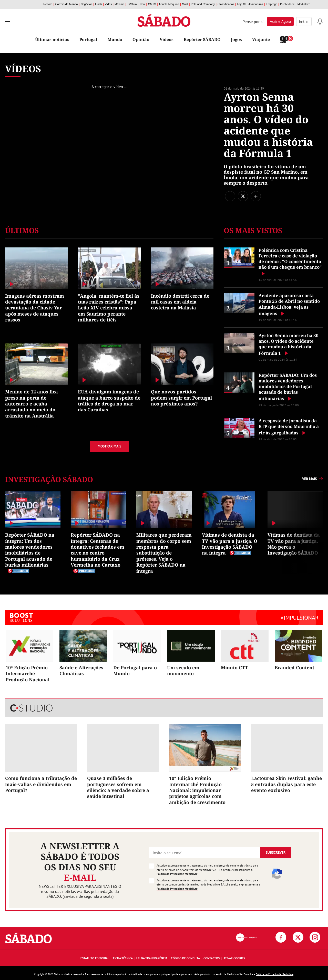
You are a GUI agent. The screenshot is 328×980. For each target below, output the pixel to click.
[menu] (8, 22)
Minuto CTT (234, 668)
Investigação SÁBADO (49, 479)
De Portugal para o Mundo (135, 670)
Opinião (141, 39)
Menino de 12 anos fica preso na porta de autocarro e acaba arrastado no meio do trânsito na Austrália (32, 404)
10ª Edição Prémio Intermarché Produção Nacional (28, 674)
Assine (280, 21)
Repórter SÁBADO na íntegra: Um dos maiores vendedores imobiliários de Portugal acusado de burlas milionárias (30, 550)
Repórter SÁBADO (202, 39)
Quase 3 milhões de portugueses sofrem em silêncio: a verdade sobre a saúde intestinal (118, 787)
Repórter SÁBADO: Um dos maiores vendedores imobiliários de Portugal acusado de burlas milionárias (288, 387)
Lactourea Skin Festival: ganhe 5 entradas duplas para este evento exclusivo (286, 784)
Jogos (236, 39)
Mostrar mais (109, 446)
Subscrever (276, 852)
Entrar (304, 21)
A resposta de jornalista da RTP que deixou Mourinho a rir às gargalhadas (289, 427)
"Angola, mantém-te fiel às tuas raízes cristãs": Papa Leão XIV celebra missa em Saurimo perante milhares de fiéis (109, 308)
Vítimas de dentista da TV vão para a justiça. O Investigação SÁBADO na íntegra (230, 544)
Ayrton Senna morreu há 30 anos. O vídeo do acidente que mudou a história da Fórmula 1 (289, 344)
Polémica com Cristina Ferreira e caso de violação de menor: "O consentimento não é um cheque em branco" (290, 259)
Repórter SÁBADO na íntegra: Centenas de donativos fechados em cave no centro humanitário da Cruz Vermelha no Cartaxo (98, 550)
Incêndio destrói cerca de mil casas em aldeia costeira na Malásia (180, 302)
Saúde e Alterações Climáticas (81, 670)
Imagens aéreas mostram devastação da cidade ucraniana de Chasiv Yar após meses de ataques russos (35, 308)
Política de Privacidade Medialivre (177, 874)
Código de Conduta (185, 958)
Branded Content (294, 668)
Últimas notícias (52, 39)
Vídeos (167, 39)
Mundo (115, 39)
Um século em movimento (183, 670)
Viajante (261, 39)
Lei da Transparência (152, 958)
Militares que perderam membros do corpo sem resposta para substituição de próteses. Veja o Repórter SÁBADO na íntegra (164, 553)
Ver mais (309, 479)
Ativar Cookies (234, 958)
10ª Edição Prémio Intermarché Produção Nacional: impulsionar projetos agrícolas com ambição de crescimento (197, 790)
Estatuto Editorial (95, 958)
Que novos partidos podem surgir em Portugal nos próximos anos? (181, 398)
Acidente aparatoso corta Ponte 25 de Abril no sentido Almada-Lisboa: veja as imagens (289, 304)
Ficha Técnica (123, 958)
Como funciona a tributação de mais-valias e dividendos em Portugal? (41, 784)
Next (305, 533)
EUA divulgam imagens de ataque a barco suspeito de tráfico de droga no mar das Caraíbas (109, 401)
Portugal (88, 39)
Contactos (212, 958)
